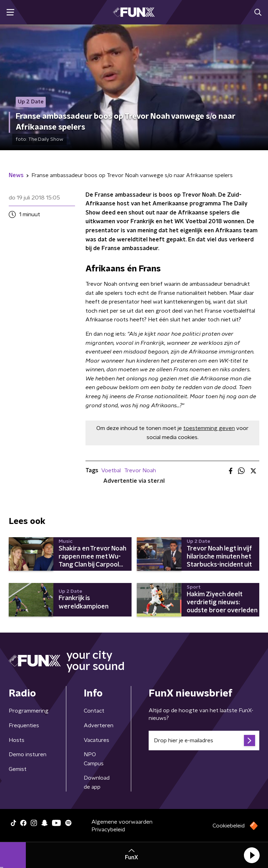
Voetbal (111, 471)
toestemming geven (209, 428)
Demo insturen (28, 754)
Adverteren (99, 725)
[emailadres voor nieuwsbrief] (204, 741)
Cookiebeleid (229, 826)
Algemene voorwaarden (122, 822)
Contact (94, 711)
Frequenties (24, 725)
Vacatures (96, 740)
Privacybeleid (108, 830)
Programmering (29, 711)
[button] (252, 855)
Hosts (17, 740)
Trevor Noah (140, 471)
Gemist (18, 769)
